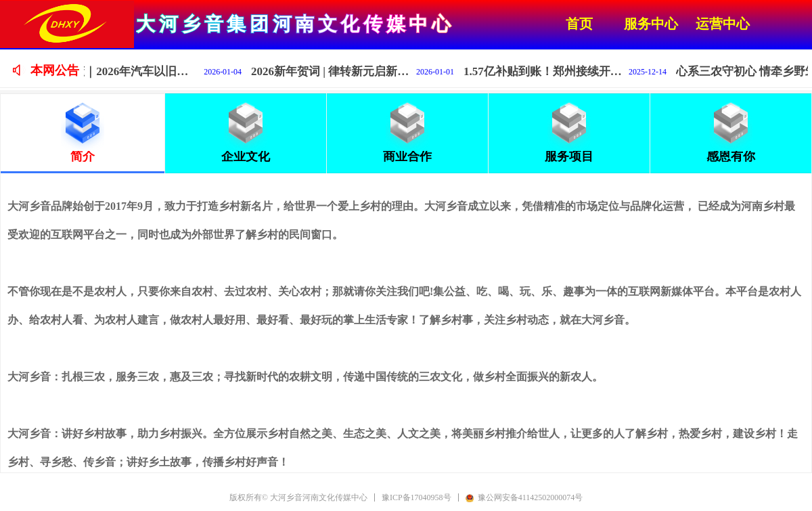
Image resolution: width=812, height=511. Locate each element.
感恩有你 (731, 156)
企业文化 (246, 156)
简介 (83, 156)
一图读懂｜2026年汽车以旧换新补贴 (128, 71)
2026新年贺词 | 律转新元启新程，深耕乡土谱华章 (340, 71)
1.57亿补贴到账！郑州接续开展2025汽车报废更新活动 (553, 71)
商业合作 (407, 156)
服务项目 (569, 156)
